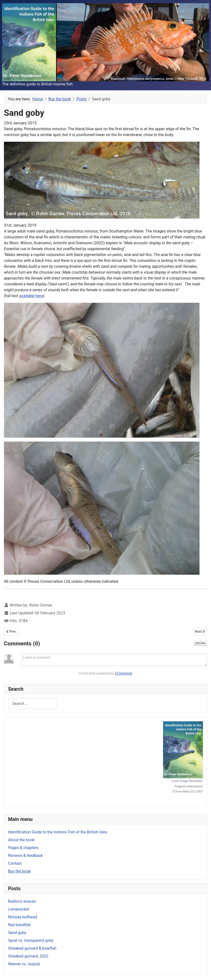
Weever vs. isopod (24, 964)
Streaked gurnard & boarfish (32, 948)
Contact (15, 863)
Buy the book (19, 871)
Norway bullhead (23, 917)
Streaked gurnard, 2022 (28, 956)
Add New (200, 643)
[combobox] (33, 704)
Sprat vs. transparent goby (31, 940)
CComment (124, 673)
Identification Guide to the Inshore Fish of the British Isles (58, 832)
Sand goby (17, 933)
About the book (21, 840)
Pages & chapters (23, 848)
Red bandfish (19, 925)
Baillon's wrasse (22, 901)
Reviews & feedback (25, 856)
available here (31, 296)
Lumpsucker (19, 909)
